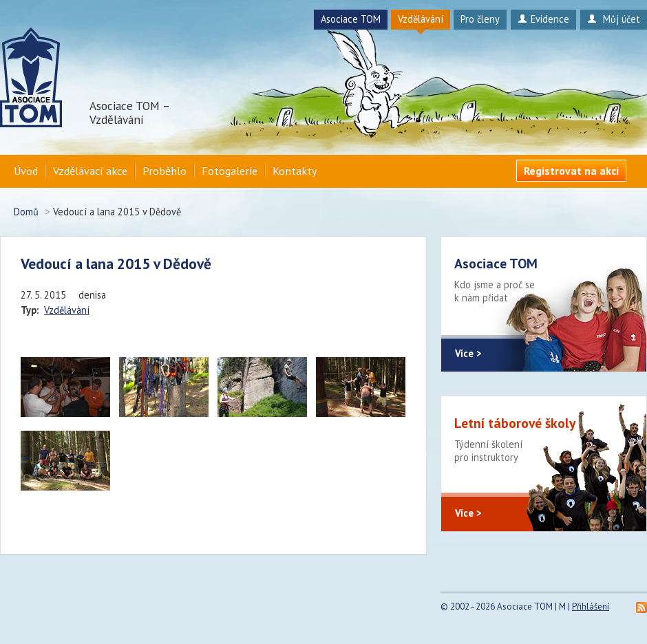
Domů (26, 212)
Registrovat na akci (571, 171)
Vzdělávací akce (90, 171)
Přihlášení (591, 607)
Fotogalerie (230, 171)
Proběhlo (165, 171)
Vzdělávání (421, 19)
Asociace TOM (351, 19)
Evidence (543, 19)
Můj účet (614, 19)
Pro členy (480, 19)
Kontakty (295, 171)
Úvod (26, 171)
